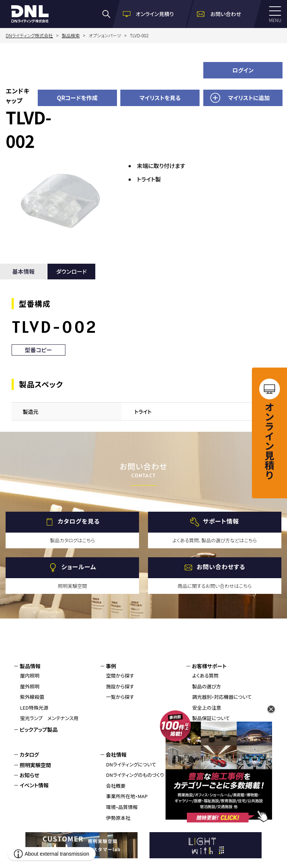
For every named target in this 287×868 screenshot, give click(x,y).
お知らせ (29, 775)
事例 (111, 666)
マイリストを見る (160, 98)
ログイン (243, 70)
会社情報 (116, 754)
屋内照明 (30, 675)
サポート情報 (221, 521)
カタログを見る (79, 521)
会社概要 (116, 786)
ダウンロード (71, 271)
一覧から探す (120, 697)
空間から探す (120, 675)
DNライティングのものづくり (135, 775)
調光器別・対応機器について (222, 697)
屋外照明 (30, 686)
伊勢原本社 (118, 818)
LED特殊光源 (34, 708)
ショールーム (79, 567)
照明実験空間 (35, 765)
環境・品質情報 (122, 807)
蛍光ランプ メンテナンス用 (49, 718)
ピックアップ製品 (38, 729)
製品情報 (30, 666)
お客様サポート (209, 666)
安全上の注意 (207, 708)
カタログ (29, 754)
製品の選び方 (206, 686)
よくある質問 (205, 675)
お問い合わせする (221, 567)
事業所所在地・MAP (127, 796)
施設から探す (120, 686)
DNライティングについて (131, 764)
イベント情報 (34, 785)
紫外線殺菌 (32, 697)
